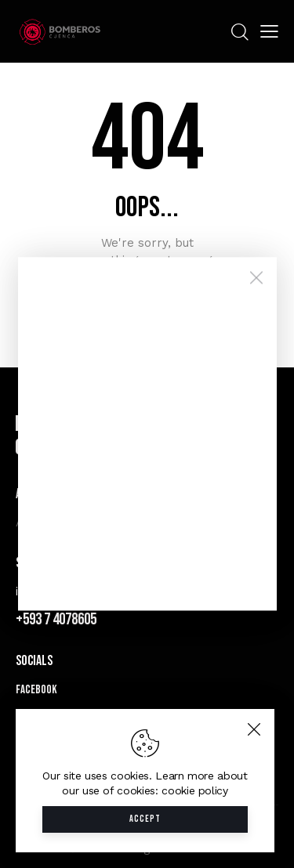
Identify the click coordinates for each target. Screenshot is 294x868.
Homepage (147, 304)
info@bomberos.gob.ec (82, 591)
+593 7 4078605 (56, 619)
